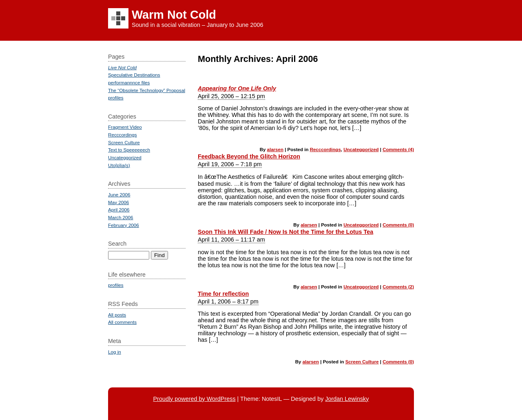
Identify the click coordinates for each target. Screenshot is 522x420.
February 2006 (124, 225)
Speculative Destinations (134, 75)
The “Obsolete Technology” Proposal (147, 90)
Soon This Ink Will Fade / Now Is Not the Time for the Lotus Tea (285, 232)
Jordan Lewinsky (347, 399)
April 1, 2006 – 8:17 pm (228, 301)
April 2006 (119, 210)
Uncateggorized (361, 150)
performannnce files (129, 82)
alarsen (275, 150)
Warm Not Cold (174, 15)
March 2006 (121, 217)
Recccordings (325, 150)
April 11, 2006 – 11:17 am (231, 240)
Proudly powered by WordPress (194, 399)
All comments (122, 322)
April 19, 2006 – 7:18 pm (230, 164)
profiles (116, 98)
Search (117, 244)
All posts (117, 315)
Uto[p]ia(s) (119, 165)
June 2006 (119, 195)
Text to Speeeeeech (129, 150)
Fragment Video (125, 127)
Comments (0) (398, 225)
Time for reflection (223, 294)
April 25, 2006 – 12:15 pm (231, 96)
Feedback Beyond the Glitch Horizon (249, 156)
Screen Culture (362, 362)
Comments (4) (398, 150)
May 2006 (118, 202)
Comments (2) (398, 287)
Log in (115, 352)
